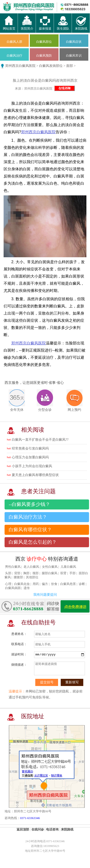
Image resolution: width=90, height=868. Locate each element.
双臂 (63, 573)
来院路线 (81, 27)
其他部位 (32, 577)
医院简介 (27, 27)
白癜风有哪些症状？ (30, 530)
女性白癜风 (50, 567)
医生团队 (63, 27)
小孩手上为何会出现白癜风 (32, 466)
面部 (70, 66)
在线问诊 (38, 829)
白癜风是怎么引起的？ (33, 542)
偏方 (45, 584)
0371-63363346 (30, 818)
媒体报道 (45, 27)
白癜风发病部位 (51, 66)
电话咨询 (52, 829)
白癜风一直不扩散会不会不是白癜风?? (40, 440)
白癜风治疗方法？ (28, 517)
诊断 (82, 584)
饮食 (54, 584)
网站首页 (9, 27)
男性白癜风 (13, 567)
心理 (8, 584)
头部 (8, 573)
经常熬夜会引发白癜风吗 (30, 448)
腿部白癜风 (50, 573)
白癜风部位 (44, 42)
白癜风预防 (44, 56)
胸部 (26, 573)
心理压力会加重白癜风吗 (30, 457)
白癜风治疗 (15, 56)
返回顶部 (23, 829)
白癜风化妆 (22, 584)
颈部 (36, 573)
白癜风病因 (13, 588)
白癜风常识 (74, 56)
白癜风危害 (68, 584)
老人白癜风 (31, 567)
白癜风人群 (15, 42)
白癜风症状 (74, 42)
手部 (72, 573)
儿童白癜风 (68, 567)
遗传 (27, 588)
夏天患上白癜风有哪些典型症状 (35, 475)
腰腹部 (18, 577)
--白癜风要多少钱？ (29, 504)
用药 (36, 584)
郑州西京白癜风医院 (20, 66)
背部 (17, 573)
